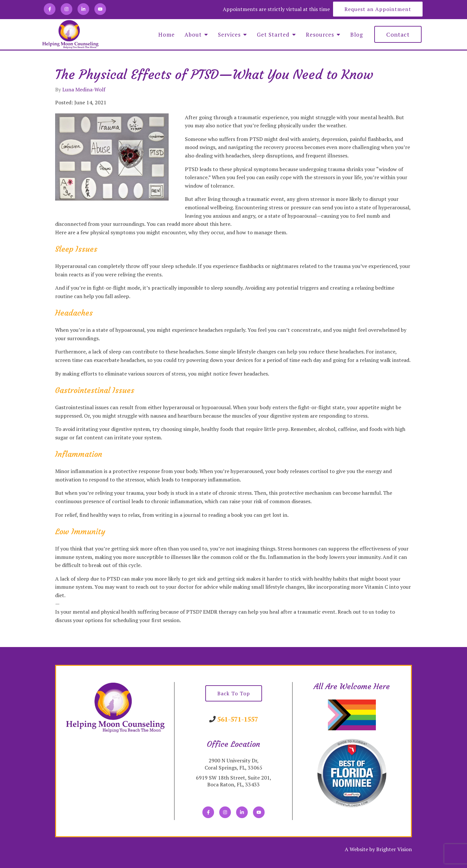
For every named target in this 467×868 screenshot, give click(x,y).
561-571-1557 (238, 719)
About (193, 35)
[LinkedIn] (83, 9)
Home (167, 35)
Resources (320, 35)
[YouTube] (100, 9)
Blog (357, 35)
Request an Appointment (378, 9)
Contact (398, 34)
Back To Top (234, 693)
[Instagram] (66, 9)
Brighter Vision (394, 849)
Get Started (273, 35)
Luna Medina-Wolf (84, 89)
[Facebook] (50, 9)
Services (229, 35)
